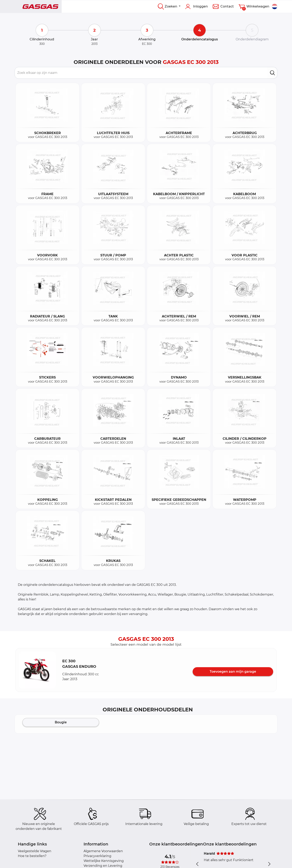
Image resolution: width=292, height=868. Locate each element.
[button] (37, 670)
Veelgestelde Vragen (35, 851)
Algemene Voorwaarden (103, 851)
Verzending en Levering (103, 866)
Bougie (61, 722)
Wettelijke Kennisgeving (104, 861)
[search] (272, 73)
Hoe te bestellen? (32, 856)
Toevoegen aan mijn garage (233, 672)
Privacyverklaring (97, 856)
